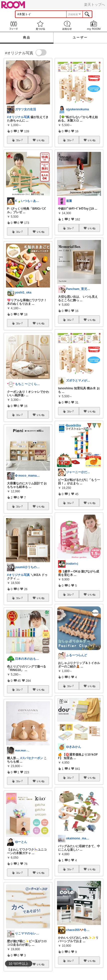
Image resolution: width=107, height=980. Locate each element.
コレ (19, 140)
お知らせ (67, 25)
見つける (40, 25)
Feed (13, 25)
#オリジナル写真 (18, 117)
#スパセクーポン (32, 758)
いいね (40, 140)
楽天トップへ (94, 5)
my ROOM (94, 25)
